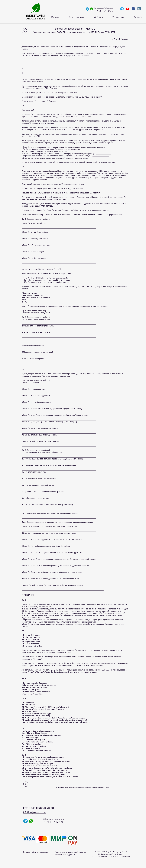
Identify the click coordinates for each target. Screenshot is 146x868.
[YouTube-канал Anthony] (128, 9)
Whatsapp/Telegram (53, 819)
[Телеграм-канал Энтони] (122, 9)
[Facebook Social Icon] (133, 9)
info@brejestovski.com (35, 812)
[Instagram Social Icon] (139, 9)
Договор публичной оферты (36, 852)
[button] (55, 17)
